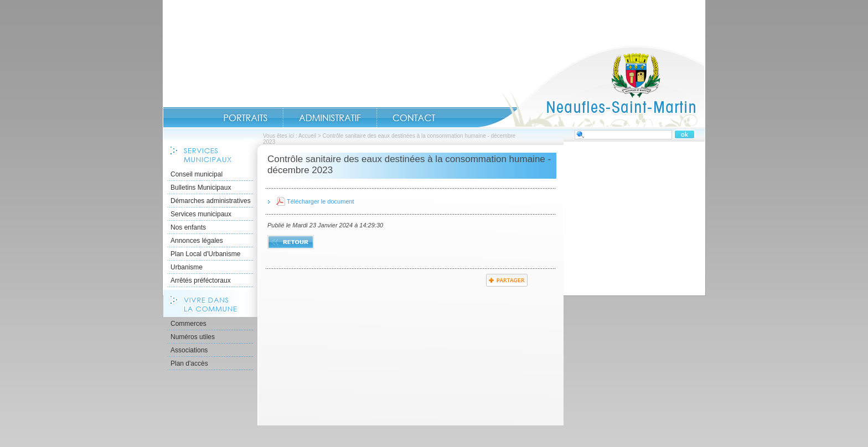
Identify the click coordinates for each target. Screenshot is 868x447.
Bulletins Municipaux (201, 188)
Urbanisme (187, 267)
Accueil (591, 86)
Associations (189, 350)
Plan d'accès (189, 363)
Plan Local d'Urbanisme (205, 254)
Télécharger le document (321, 201)
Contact (414, 118)
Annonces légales (197, 241)
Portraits (245, 118)
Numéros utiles (193, 337)
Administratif (330, 118)
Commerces (188, 324)
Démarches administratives (211, 201)
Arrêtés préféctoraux (201, 280)
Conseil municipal (197, 174)
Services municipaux (201, 214)
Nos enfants (188, 227)
